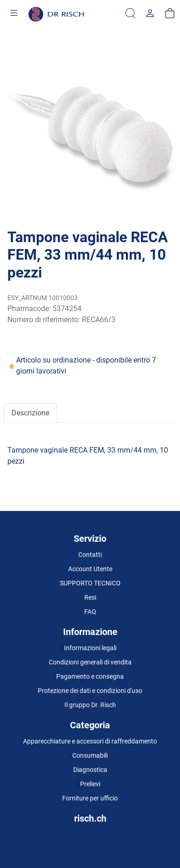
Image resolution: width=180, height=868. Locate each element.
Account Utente (90, 569)
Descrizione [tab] (30, 413)
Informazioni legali (90, 648)
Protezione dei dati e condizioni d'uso (90, 691)
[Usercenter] (150, 14)
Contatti (90, 555)
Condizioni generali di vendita (90, 662)
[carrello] (170, 14)
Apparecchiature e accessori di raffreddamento (90, 741)
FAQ (90, 612)
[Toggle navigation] (14, 14)
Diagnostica (90, 770)
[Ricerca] (130, 14)
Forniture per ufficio (90, 798)
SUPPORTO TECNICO (90, 583)
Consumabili (90, 755)
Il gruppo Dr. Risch (90, 705)
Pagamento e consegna (90, 676)
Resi (90, 597)
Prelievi (90, 784)
